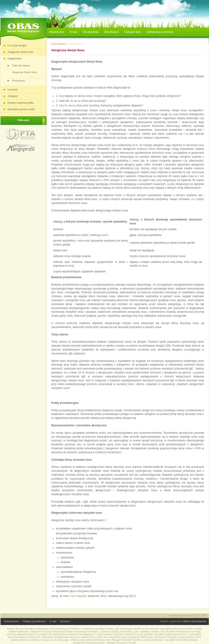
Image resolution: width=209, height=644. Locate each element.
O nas (53, 621)
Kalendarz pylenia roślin (21, 109)
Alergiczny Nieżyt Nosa (25, 72)
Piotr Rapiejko (78, 596)
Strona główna (59, 44)
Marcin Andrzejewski (195, 621)
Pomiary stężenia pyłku (21, 103)
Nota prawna (11, 621)
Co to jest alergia (17, 45)
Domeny (65, 621)
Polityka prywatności (34, 621)
